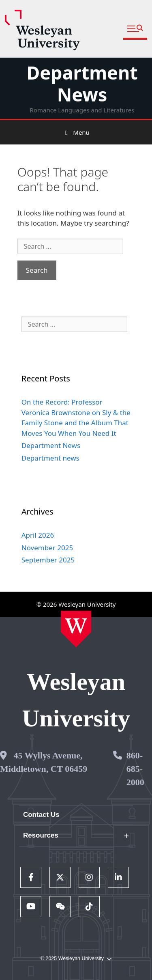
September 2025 (48, 560)
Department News (82, 83)
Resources (41, 835)
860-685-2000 (135, 769)
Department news (50, 458)
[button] (135, 29)
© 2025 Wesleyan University (76, 959)
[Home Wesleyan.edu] (76, 629)
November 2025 (47, 548)
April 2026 (38, 535)
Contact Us (41, 815)
